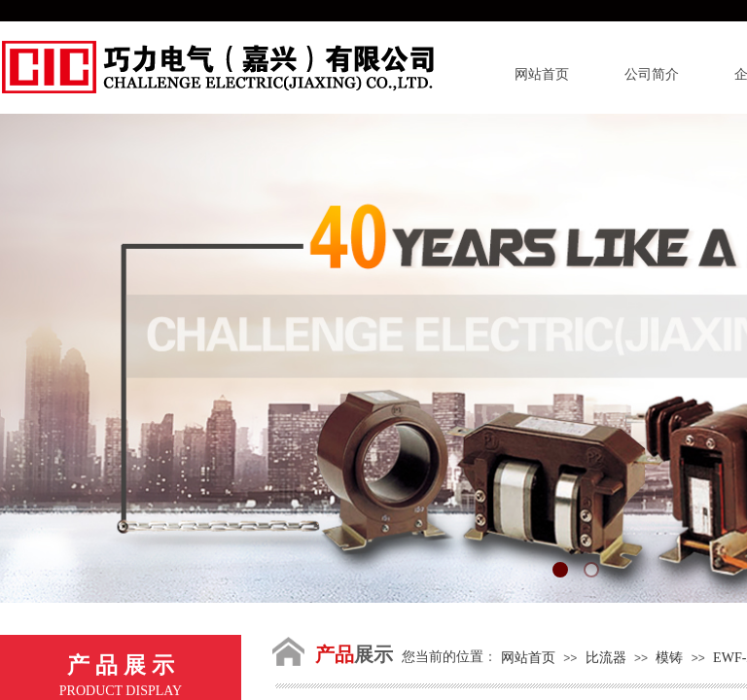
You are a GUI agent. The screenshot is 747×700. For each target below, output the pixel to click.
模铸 (669, 658)
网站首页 (542, 74)
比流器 (606, 658)
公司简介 (652, 74)
